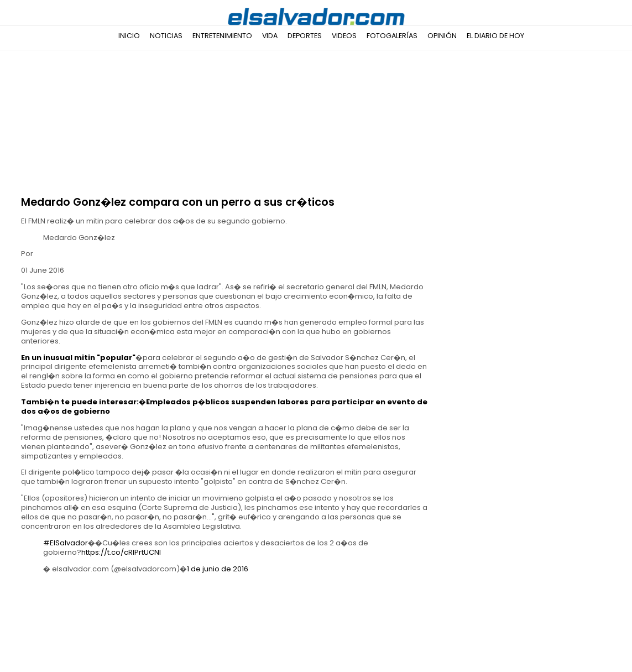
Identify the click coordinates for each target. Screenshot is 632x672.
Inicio (129, 36)
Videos (344, 36)
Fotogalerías (392, 36)
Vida (270, 36)
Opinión (442, 36)
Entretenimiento (222, 36)
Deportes (305, 36)
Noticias (166, 36)
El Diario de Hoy (495, 36)
